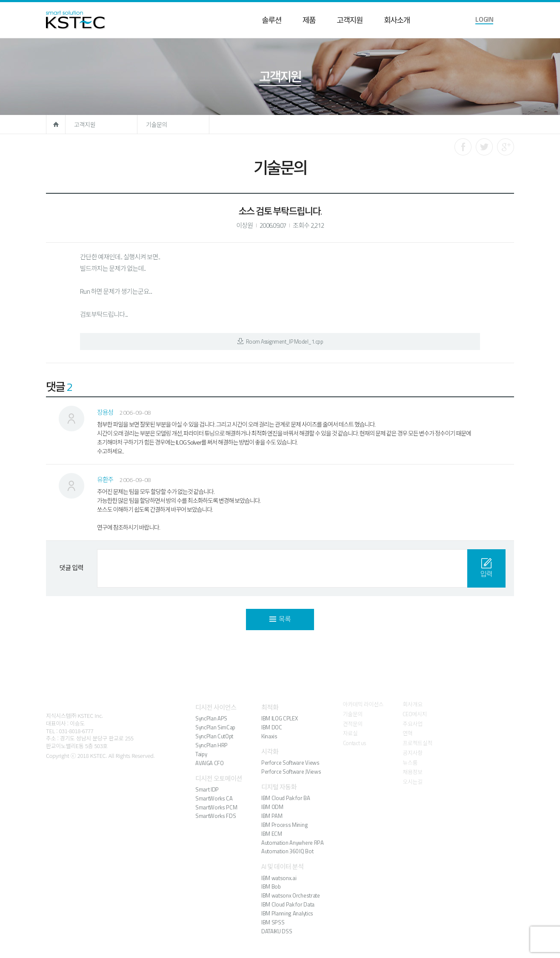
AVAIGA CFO (210, 763)
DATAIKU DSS (277, 931)
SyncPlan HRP (211, 745)
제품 (309, 20)
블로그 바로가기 (76, 786)
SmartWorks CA (214, 798)
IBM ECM (272, 834)
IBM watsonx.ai (279, 878)
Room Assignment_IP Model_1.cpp (280, 341)
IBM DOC (272, 727)
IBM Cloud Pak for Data (288, 904)
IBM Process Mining (284, 825)
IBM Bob (271, 886)
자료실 (350, 733)
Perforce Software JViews (291, 772)
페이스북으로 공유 (463, 147)
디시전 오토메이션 (219, 779)
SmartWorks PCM (216, 807)
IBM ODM (272, 807)
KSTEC (76, 20)
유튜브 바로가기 (97, 786)
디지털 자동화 (279, 787)
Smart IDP (207, 789)
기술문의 (157, 125)
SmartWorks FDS (216, 816)
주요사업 (413, 724)
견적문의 (353, 724)
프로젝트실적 (417, 743)
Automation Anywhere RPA (293, 843)
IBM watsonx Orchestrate (291, 895)
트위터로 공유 (484, 147)
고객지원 (350, 20)
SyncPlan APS (211, 718)
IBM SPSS (273, 922)
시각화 (270, 752)
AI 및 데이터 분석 (283, 867)
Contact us (354, 743)
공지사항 (413, 753)
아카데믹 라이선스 (363, 704)
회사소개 (397, 20)
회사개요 (413, 704)
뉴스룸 (410, 763)
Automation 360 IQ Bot (287, 851)
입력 (487, 569)
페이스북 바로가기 (56, 786)
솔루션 (271, 20)
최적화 (270, 707)
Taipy (201, 754)
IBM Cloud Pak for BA (286, 798)
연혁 (407, 733)
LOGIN (484, 19)
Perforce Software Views (290, 763)
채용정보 (413, 772)
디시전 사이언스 (216, 707)
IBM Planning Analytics (287, 913)
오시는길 (413, 782)
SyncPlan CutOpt (214, 736)
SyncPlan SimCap (215, 727)
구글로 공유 (506, 147)
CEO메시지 (415, 714)
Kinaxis (269, 736)
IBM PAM (272, 816)
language (509, 20)
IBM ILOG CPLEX (279, 718)
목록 (280, 619)
